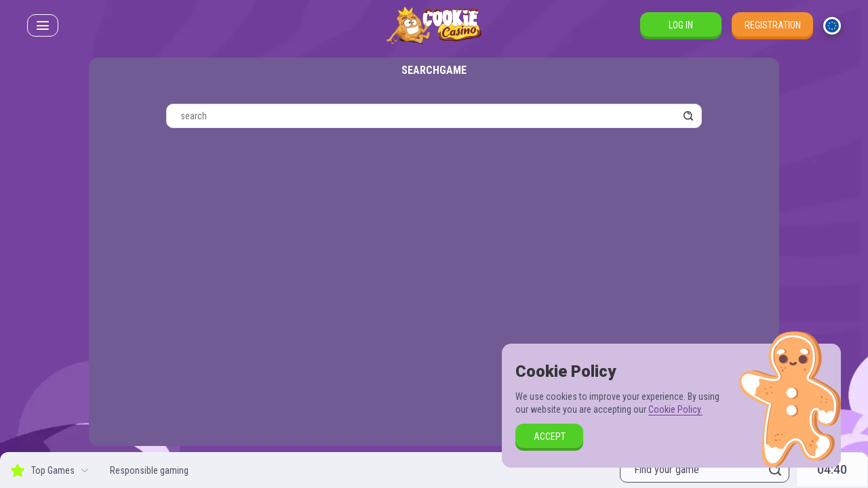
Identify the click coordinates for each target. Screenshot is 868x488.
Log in (681, 25)
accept (550, 436)
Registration (773, 25)
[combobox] (832, 26)
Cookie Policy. (675, 409)
